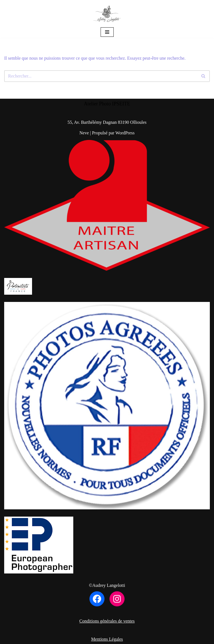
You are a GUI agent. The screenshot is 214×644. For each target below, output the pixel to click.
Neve (84, 133)
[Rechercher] (101, 76)
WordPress (125, 133)
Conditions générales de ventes (107, 621)
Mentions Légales (107, 639)
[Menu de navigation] (107, 32)
